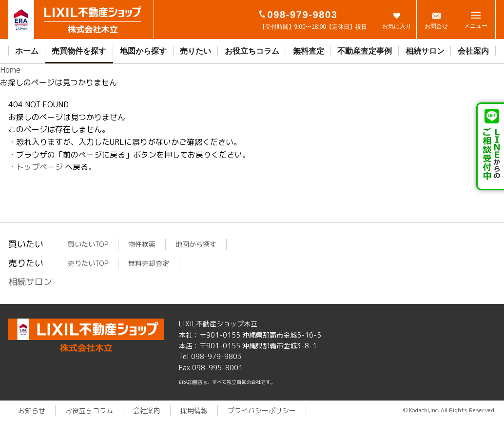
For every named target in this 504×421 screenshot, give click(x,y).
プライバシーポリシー (262, 411)
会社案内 (473, 51)
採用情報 (194, 411)
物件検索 (142, 244)
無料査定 (309, 51)
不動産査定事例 (365, 51)
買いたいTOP (88, 244)
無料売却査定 (149, 263)
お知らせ (32, 411)
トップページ (39, 167)
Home (10, 70)
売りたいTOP (88, 263)
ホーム (27, 51)
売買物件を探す (79, 51)
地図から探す (143, 51)
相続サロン (425, 51)
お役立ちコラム (252, 51)
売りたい (195, 51)
